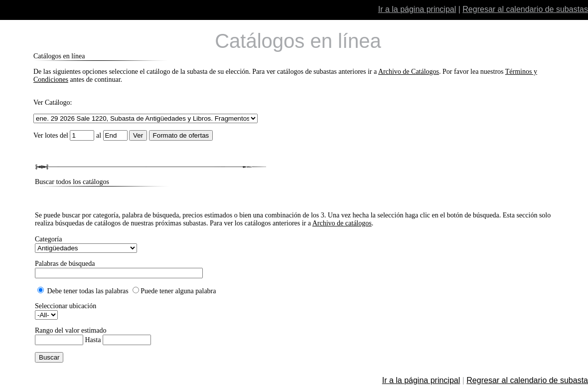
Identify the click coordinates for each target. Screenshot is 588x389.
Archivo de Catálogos (409, 72)
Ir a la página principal (417, 9)
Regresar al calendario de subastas (525, 9)
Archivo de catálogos (342, 223)
